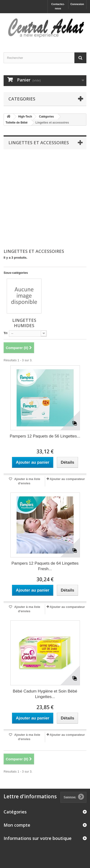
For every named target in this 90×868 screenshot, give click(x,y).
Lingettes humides (24, 323)
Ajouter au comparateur (67, 479)
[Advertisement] (45, 199)
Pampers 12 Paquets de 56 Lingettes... (45, 436)
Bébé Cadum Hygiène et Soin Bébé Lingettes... (45, 694)
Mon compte (17, 825)
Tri (6, 333)
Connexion (77, 4)
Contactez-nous (58, 6)
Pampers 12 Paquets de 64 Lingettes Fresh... (45, 566)
